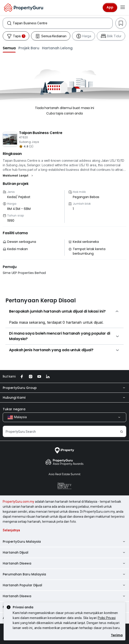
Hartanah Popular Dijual (64, 585)
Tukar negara (14, 409)
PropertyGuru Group (64, 388)
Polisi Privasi (107, 618)
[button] (9, 48)
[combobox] (63, 23)
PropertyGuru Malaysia (64, 542)
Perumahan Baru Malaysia (64, 574)
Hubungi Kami (64, 398)
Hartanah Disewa (64, 563)
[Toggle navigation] (123, 7)
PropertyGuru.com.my (18, 502)
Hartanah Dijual (64, 552)
